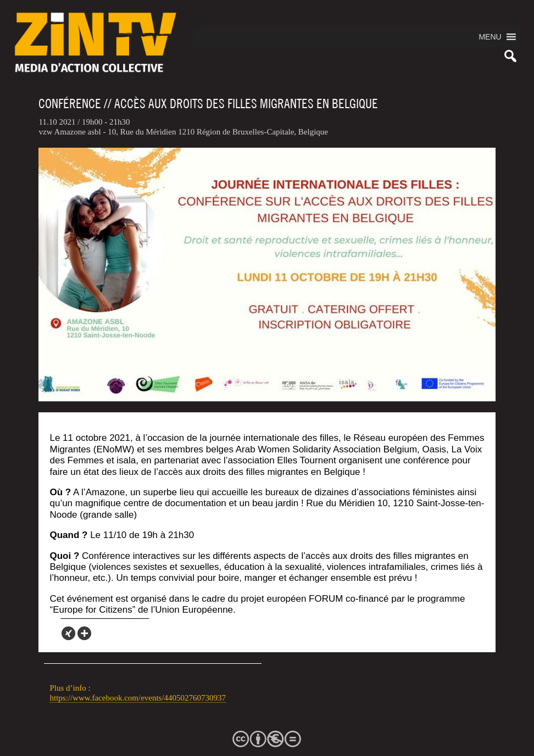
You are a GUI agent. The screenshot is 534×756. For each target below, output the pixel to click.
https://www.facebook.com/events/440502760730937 (138, 698)
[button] (490, 37)
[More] (84, 633)
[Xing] (68, 633)
